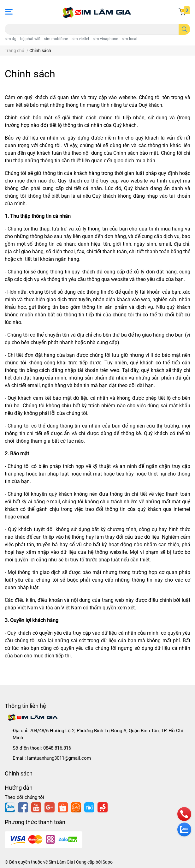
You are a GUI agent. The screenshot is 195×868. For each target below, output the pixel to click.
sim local (130, 39)
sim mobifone (56, 39)
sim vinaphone (105, 39)
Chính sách (30, 74)
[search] (184, 29)
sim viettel (80, 39)
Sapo (108, 862)
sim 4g (11, 39)
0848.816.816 (57, 748)
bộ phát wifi (30, 39)
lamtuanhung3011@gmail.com (59, 758)
